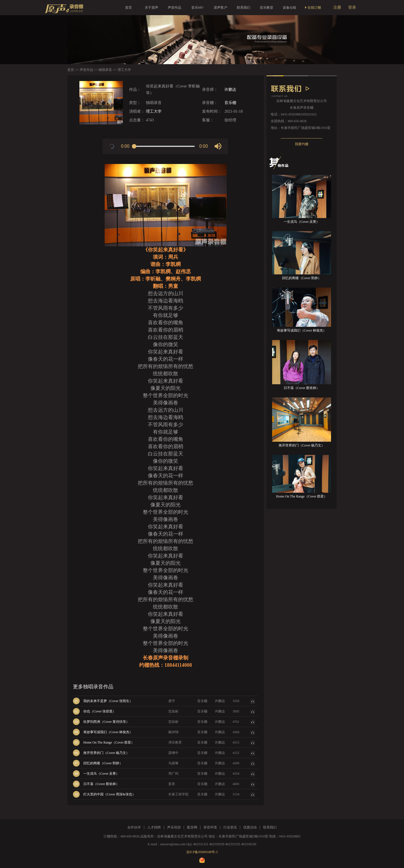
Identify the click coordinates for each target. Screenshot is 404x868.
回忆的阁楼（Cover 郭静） (103, 763)
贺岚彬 (173, 711)
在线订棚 (313, 8)
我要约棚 (302, 144)
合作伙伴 (134, 827)
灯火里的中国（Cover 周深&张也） (109, 794)
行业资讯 (230, 827)
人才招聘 (154, 827)
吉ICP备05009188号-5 (202, 852)
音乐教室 (267, 8)
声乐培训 (174, 827)
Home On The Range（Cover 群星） (109, 742)
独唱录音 (105, 70)
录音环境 (210, 827)
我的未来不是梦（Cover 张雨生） (108, 701)
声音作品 (175, 8)
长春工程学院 (178, 794)
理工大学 (154, 111)
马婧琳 (173, 763)
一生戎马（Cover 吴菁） (101, 774)
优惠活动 (250, 827)
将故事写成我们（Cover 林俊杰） (108, 732)
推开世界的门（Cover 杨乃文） (106, 753)
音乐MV (197, 8)
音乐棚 (230, 103)
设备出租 (290, 8)
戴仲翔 (173, 732)
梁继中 (173, 753)
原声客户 (221, 8)
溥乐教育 (175, 742)
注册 (337, 7)
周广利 (173, 774)
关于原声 (151, 8)
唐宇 (172, 701)
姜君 (172, 784)
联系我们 (244, 8)
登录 (352, 7)
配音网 (192, 827)
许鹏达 (230, 90)
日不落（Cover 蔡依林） (101, 784)
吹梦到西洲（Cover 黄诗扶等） (106, 722)
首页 (128, 8)
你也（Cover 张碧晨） (100, 711)
